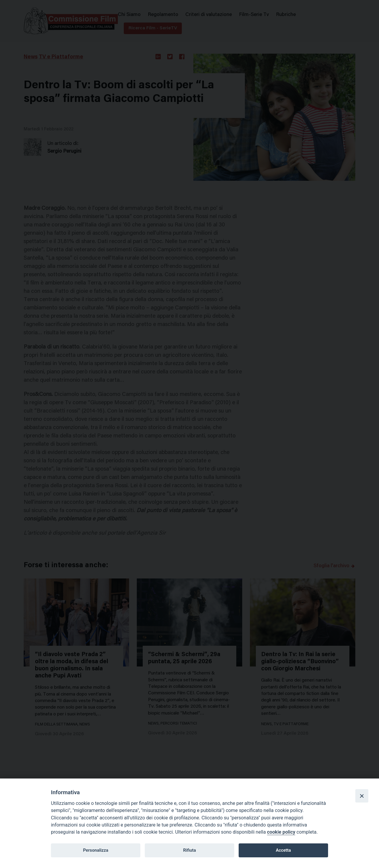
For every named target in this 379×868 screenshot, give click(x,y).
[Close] (362, 796)
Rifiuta (189, 850)
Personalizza (95, 850)
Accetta (283, 850)
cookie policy (281, 832)
